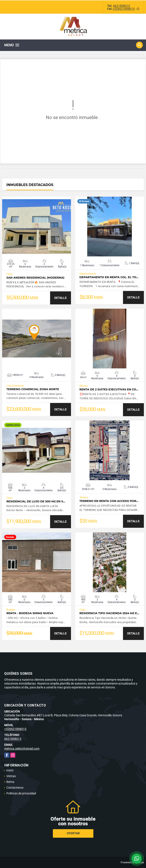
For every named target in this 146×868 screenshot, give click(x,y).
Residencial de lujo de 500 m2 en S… (36, 501)
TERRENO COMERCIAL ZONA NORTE (33, 389)
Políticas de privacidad (21, 793)
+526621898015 (124, 9)
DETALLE (61, 298)
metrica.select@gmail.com (22, 749)
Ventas (11, 776)
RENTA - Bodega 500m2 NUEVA (30, 613)
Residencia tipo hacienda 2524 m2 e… (109, 613)
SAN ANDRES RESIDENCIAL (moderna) (35, 278)
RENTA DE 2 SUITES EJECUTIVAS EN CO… (109, 389)
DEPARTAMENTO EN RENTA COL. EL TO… (109, 277)
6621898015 (121, 6)
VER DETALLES (37, 227)
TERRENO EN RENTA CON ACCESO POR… (109, 501)
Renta (10, 782)
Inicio (10, 770)
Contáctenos (15, 788)
